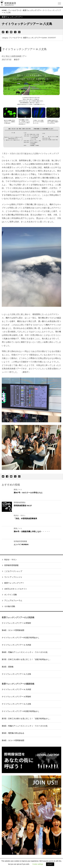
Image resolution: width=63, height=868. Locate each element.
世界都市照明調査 (11, 565)
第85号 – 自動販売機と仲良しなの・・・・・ (32, 532)
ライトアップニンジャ (13, 577)
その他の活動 (10, 606)
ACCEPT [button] (50, 864)
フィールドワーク (16, 38)
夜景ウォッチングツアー (32, 38)
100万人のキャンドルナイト (16, 589)
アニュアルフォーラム (13, 601)
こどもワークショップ (13, 571)
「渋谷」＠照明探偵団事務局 (25, 519)
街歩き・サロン (11, 560)
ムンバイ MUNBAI (21, 544)
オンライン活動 (11, 595)
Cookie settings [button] (38, 864)
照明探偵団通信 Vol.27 (23, 506)
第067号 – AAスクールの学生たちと (28, 493)
